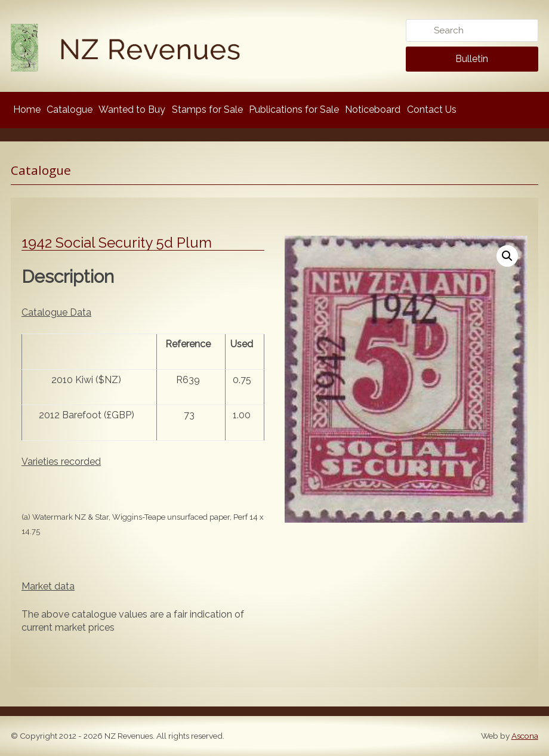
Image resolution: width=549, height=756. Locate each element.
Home (27, 109)
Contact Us (432, 109)
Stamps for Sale (207, 109)
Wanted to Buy (132, 109)
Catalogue (70, 109)
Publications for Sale (294, 109)
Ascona (525, 736)
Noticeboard (373, 109)
